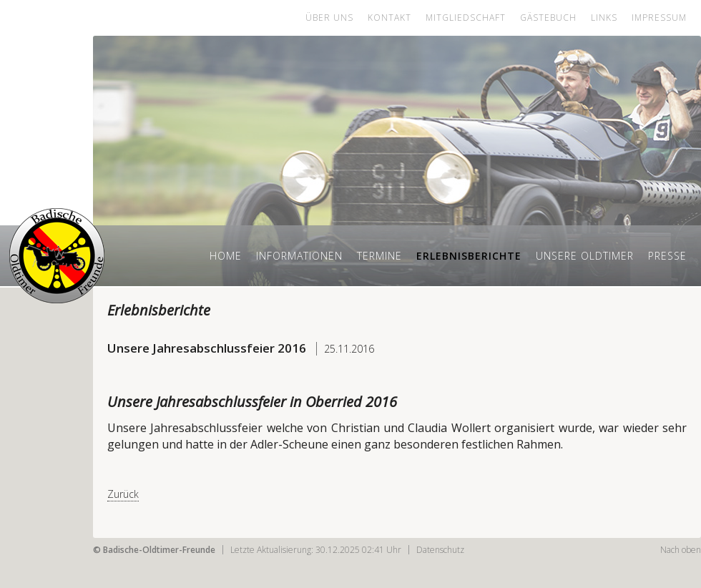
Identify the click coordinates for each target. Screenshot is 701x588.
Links (604, 18)
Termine (379, 256)
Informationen (299, 256)
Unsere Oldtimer (585, 256)
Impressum (659, 18)
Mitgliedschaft (466, 18)
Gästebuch (548, 18)
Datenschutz (440, 550)
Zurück (123, 494)
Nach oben (681, 550)
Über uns (329, 18)
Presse (667, 256)
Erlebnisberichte (469, 256)
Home (226, 256)
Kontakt (389, 18)
